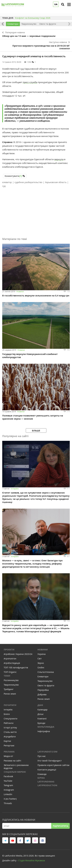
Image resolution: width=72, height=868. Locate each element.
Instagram (9, 790)
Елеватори (13, 24)
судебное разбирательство (28, 182)
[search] (63, 4)
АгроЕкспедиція (12, 663)
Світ (40, 659)
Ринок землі (10, 694)
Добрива (42, 694)
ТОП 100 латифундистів (16, 668)
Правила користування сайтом (53, 765)
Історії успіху (10, 728)
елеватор (7, 182)
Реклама (9, 752)
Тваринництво (29, 24)
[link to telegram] (5, 840)
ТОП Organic (10, 672)
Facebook (8, 776)
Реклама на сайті (12, 761)
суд (4, 186)
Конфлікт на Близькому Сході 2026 (33, 18)
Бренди (41, 723)
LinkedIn (8, 794)
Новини (20, 291)
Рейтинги (9, 723)
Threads (8, 803)
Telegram (8, 785)
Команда (42, 774)
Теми (7, 676)
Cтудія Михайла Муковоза (32, 860)
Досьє (40, 714)
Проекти (9, 650)
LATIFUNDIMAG (46, 782)
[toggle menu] (69, 4)
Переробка (43, 690)
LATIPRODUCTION (47, 785)
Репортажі (9, 745)
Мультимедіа (46, 727)
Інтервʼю (15, 489)
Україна (42, 654)
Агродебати (10, 737)
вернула (59, 159)
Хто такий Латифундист (50, 761)
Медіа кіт (8, 756)
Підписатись (60, 826)
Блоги (7, 714)
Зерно (41, 663)
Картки (7, 741)
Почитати (10, 705)
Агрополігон (10, 659)
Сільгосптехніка (46, 672)
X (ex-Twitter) (10, 799)
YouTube (8, 781)
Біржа (41, 778)
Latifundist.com (47, 752)
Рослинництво (11, 680)
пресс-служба (30, 82)
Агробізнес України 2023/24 (18, 654)
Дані (40, 705)
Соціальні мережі (15, 772)
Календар (42, 710)
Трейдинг (9, 689)
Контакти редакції (47, 770)
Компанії (42, 719)
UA (56, 4)
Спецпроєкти (11, 719)
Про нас (42, 756)
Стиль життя (10, 732)
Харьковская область (56, 182)
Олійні (41, 668)
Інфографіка (44, 731)
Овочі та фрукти (48, 24)
